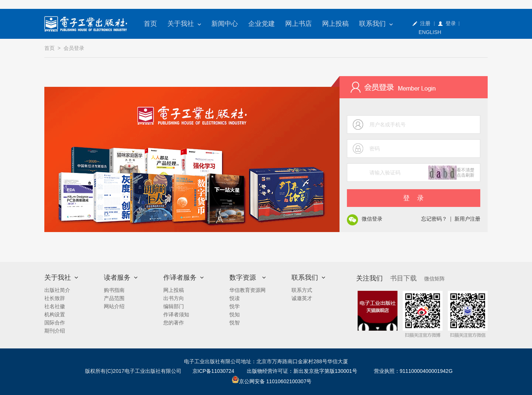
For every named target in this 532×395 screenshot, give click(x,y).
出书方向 (174, 298)
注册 (425, 23)
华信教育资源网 (248, 290)
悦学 (235, 306)
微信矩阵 (434, 279)
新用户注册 (467, 219)
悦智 (235, 323)
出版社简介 (57, 290)
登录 (451, 23)
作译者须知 (176, 314)
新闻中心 (225, 24)
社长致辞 (55, 298)
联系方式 (302, 290)
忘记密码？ (434, 219)
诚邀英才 (302, 298)
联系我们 (376, 24)
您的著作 (174, 323)
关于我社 (184, 24)
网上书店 (299, 24)
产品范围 (114, 298)
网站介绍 (114, 306)
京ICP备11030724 (214, 371)
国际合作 (55, 323)
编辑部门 (174, 306)
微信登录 (372, 219)
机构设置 (55, 314)
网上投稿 (335, 24)
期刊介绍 (55, 331)
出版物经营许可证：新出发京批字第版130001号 (302, 371)
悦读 (235, 298)
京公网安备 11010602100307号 (272, 381)
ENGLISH (430, 32)
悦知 (235, 314)
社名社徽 (55, 306)
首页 (150, 24)
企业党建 (262, 24)
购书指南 (114, 290)
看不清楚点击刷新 (465, 173)
